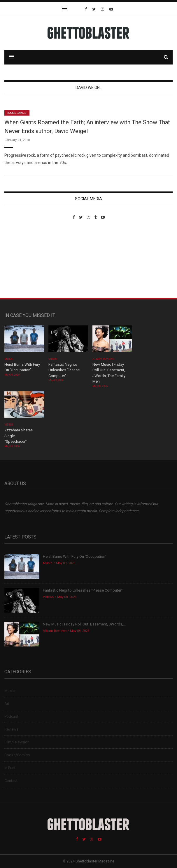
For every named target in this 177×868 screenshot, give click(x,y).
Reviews (11, 729)
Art (7, 704)
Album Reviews (104, 359)
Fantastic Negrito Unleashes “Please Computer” (64, 370)
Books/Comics (17, 113)
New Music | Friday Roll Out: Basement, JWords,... (84, 624)
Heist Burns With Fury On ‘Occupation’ (74, 556)
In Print (10, 768)
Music (9, 359)
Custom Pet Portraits (21, 260)
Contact (11, 781)
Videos (53, 359)
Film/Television (17, 742)
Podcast (11, 716)
